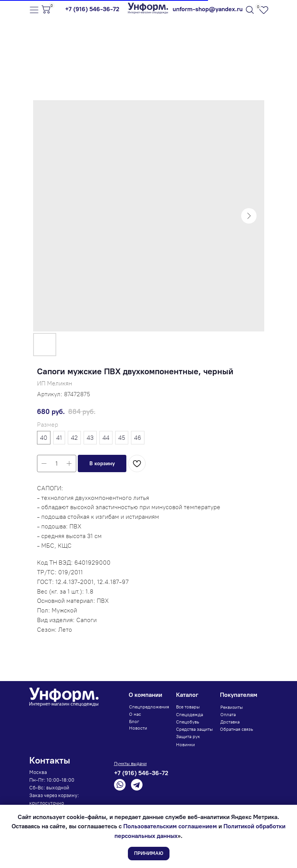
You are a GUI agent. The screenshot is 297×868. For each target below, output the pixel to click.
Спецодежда (190, 715)
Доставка (230, 722)
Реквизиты (232, 707)
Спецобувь (188, 722)
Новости (138, 728)
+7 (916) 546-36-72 (92, 9)
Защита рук (188, 737)
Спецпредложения (149, 707)
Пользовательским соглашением (170, 826)
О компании (145, 695)
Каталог (187, 695)
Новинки (185, 745)
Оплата (228, 715)
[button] (102, 463)
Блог (134, 722)
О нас (135, 714)
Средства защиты (195, 729)
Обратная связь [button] (237, 729)
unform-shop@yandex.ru (208, 9)
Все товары (188, 707)
